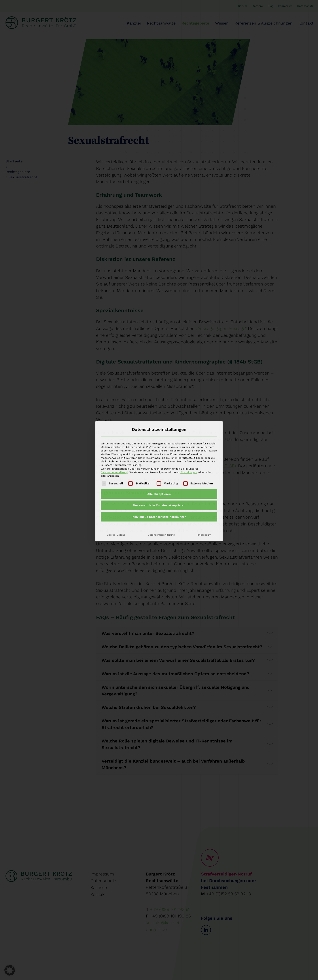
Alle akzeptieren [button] (159, 441)
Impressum (204, 481)
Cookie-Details (116, 481)
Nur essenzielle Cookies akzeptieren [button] (159, 452)
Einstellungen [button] (189, 419)
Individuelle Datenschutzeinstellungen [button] (159, 463)
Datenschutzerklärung (114, 419)
